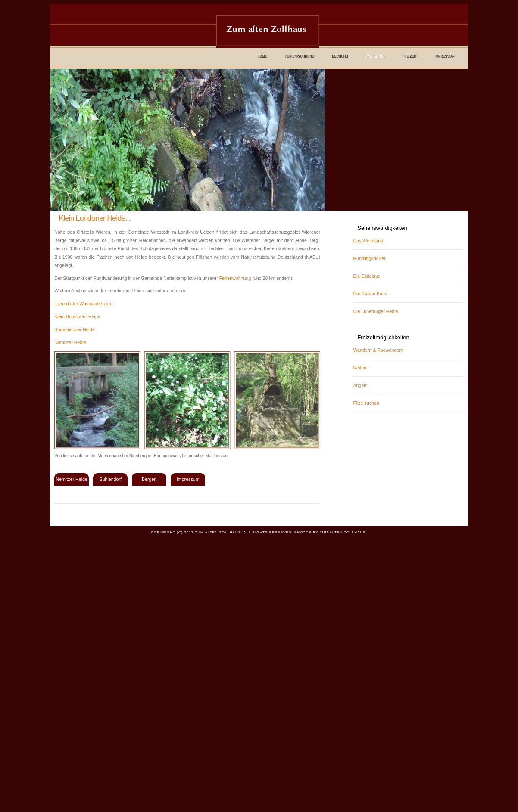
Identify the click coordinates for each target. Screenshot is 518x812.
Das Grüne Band (370, 294)
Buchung (340, 56)
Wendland (375, 56)
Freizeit (409, 56)
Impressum (445, 56)
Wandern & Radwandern (378, 350)
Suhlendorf (110, 479)
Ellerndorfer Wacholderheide (83, 304)
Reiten (360, 368)
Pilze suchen (366, 403)
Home (262, 56)
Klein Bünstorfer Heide (77, 316)
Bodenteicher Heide (75, 329)
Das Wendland (368, 241)
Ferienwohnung (300, 56)
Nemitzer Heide (70, 342)
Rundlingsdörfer (369, 258)
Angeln (360, 385)
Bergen (149, 479)
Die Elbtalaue (367, 276)
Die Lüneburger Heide (375, 311)
